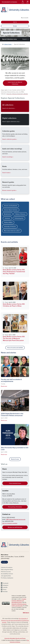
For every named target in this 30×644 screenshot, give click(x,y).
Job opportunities (6, 576)
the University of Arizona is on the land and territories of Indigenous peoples (15, 620)
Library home (8, 44)
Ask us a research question (10, 523)
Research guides (2, 193)
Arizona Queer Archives (11, 210)
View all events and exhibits (15, 348)
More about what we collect (12, 231)
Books (2, 175)
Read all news (15, 459)
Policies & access (6, 572)
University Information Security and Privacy (15, 638)
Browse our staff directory (15, 527)
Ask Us (15, 22)
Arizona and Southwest (11, 206)
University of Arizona (10, 227)
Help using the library (7, 570)
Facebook (6, 583)
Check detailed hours (15, 483)
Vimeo (5, 589)
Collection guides (2, 141)
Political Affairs (8, 222)
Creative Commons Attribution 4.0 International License (19, 601)
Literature (7, 218)
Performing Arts (19, 218)
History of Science (20, 214)
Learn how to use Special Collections (15, 83)
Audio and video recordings (2, 159)
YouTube (5, 592)
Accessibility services (7, 574)
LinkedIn (5, 587)
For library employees (7, 578)
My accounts (25, 18)
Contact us (6, 514)
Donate (15, 26)
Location (5, 491)
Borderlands (7, 214)
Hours (5, 469)
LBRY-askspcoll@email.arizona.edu (16, 519)
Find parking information (15, 507)
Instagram (6, 585)
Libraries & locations (7, 567)
